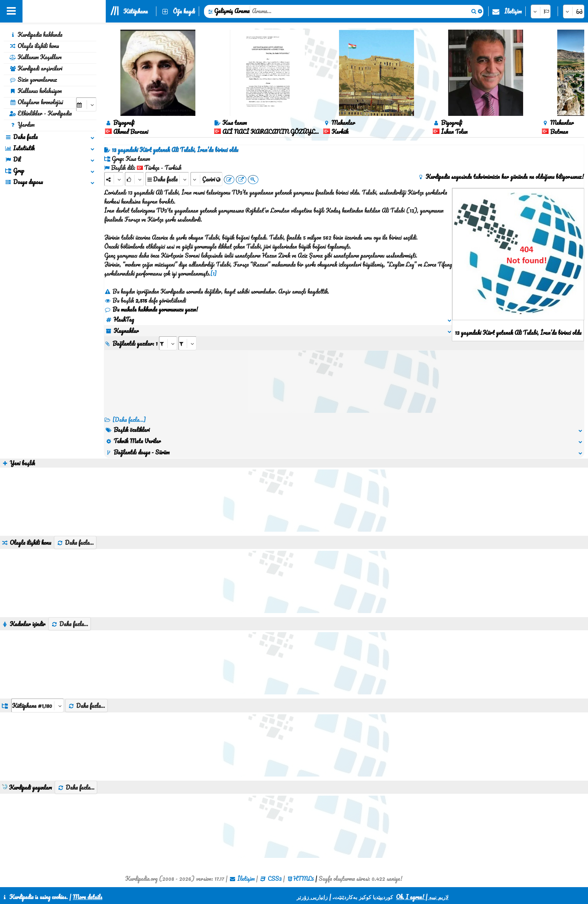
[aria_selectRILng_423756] (187, 343)
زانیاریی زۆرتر (312, 897)
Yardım (22, 124)
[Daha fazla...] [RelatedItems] (129, 420)
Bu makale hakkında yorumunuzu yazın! (151, 309)
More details (88, 897)
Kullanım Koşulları (35, 57)
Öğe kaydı (184, 11)
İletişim (513, 11)
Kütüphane (136, 11)
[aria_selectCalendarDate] (86, 104)
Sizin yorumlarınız (33, 79)
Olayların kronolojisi (36, 102)
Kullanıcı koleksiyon (36, 91)
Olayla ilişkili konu (34, 46)
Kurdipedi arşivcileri (36, 68)
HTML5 (304, 879)
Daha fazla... (75, 543)
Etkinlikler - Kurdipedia (40, 113)
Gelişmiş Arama (232, 11)
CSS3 (275, 879)
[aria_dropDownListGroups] (37, 705)
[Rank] (134, 179)
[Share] (114, 179)
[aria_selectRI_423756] (168, 343)
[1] (214, 273)
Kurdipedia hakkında (36, 34)
